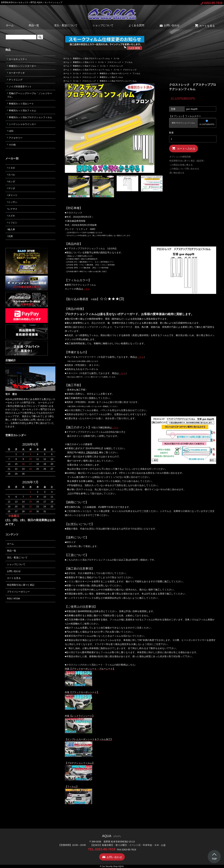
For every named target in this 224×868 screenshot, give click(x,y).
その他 (11, 145)
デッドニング (15, 80)
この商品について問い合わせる (184, 169)
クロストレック (114, 62)
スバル (116, 58)
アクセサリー (15, 138)
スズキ (11, 216)
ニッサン (12, 202)
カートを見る (205, 26)
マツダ (11, 188)
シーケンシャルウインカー (22, 124)
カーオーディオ (16, 73)
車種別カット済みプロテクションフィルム (91, 58)
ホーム (10, 25)
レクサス (12, 209)
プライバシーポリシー (18, 592)
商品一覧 (34, 25)
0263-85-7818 (211, 3)
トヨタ (11, 168)
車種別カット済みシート (84, 62)
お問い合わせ (169, 25)
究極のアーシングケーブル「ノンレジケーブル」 (30, 95)
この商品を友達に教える (181, 165)
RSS (9, 599)
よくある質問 (136, 25)
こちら (140, 357)
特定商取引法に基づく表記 (21, 585)
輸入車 (11, 229)
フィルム (129, 62)
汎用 (10, 236)
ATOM (17, 599)
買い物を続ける (177, 173)
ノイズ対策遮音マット (19, 87)
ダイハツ (12, 195)
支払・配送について (66, 25)
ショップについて (103, 25)
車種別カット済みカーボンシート (114, 73)
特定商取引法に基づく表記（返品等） (187, 161)
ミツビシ (12, 223)
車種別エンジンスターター (22, 66)
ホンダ (11, 181)
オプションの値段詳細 (180, 157)
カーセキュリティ (17, 59)
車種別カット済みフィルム (85, 66)
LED (10, 131)
